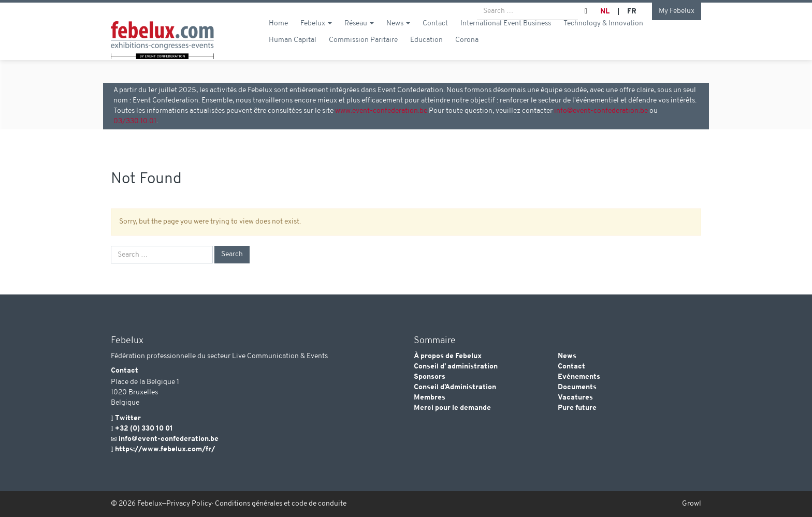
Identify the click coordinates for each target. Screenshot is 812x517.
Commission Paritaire (363, 53)
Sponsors (430, 377)
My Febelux (677, 11)
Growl (692, 504)
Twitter (128, 418)
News (398, 36)
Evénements (579, 377)
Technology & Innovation (603, 36)
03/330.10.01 (135, 121)
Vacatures (575, 398)
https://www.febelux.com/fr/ (165, 449)
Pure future (577, 408)
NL (605, 12)
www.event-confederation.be (381, 111)
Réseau (359, 36)
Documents (577, 387)
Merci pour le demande (452, 408)
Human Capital (293, 53)
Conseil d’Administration (455, 387)
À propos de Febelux (448, 356)
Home (278, 36)
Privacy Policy (189, 504)
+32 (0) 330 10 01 (144, 429)
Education (426, 53)
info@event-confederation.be (601, 111)
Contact (435, 36)
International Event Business (506, 36)
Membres (430, 398)
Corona (467, 53)
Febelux (316, 36)
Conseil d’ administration (456, 367)
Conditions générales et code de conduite (281, 504)
